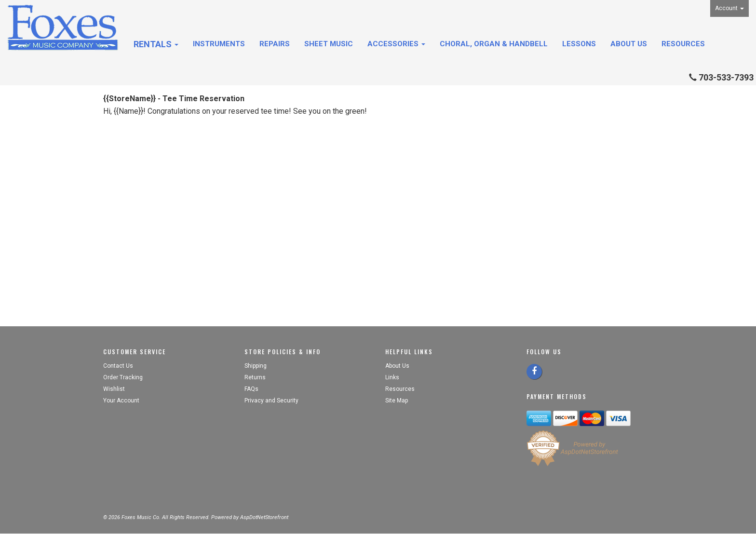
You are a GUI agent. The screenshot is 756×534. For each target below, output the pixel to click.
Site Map (397, 400)
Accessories (396, 44)
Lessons (579, 44)
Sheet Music (329, 44)
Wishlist (114, 389)
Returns (255, 377)
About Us (629, 44)
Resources (683, 44)
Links (392, 377)
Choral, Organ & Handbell (494, 44)
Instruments (219, 44)
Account (729, 8)
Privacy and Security (272, 400)
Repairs (275, 44)
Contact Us (118, 366)
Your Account (121, 400)
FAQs (251, 389)
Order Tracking (123, 377)
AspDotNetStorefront (264, 517)
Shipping (256, 366)
